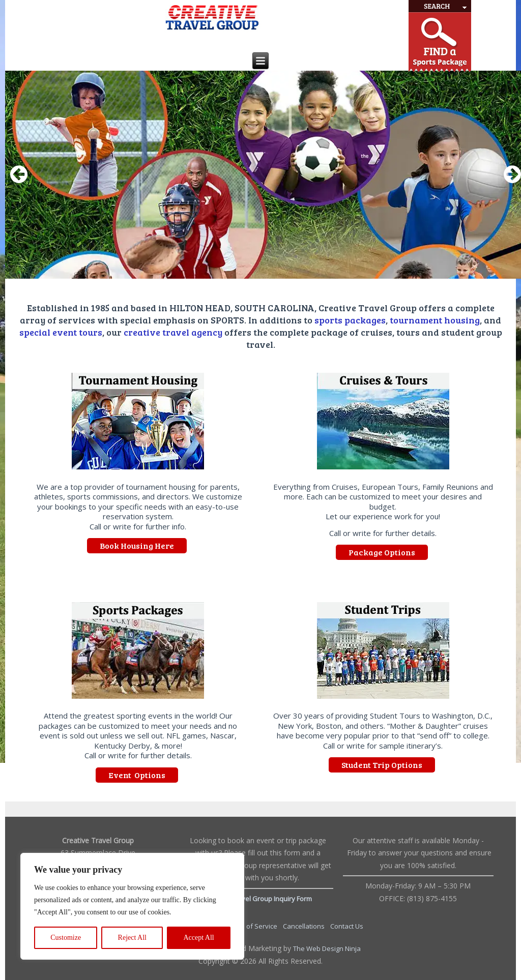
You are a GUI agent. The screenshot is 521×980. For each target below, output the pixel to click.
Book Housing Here (137, 545)
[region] (132, 906)
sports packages (350, 320)
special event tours (61, 332)
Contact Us (347, 926)
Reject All (132, 938)
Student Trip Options (382, 765)
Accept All (198, 938)
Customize (66, 938)
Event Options (137, 775)
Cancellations (305, 926)
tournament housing (435, 320)
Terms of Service (252, 926)
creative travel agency (173, 332)
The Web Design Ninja (327, 948)
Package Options (382, 552)
